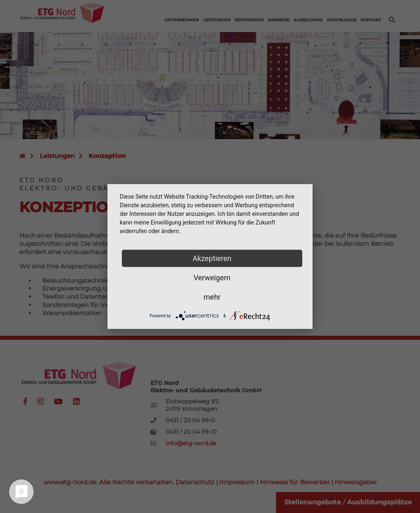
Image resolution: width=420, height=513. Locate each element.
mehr (212, 297)
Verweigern (212, 278)
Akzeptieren (212, 258)
